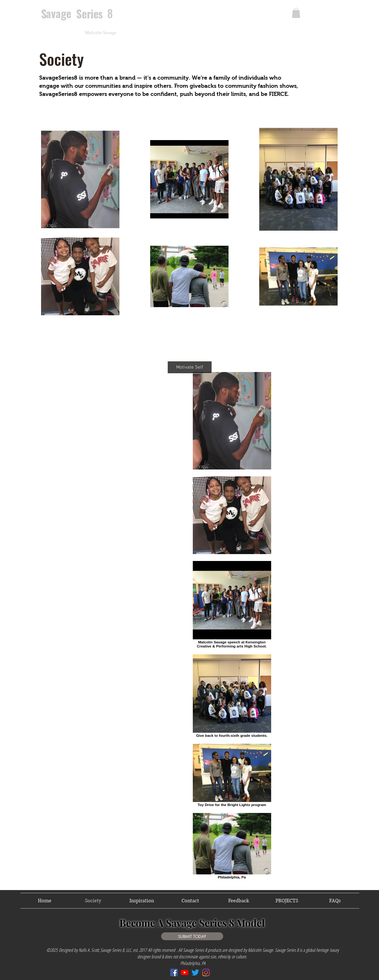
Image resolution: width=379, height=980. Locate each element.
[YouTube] (185, 972)
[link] (296, 13)
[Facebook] (174, 972)
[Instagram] (206, 972)
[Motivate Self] (190, 367)
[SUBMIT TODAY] (192, 936)
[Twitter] (195, 972)
